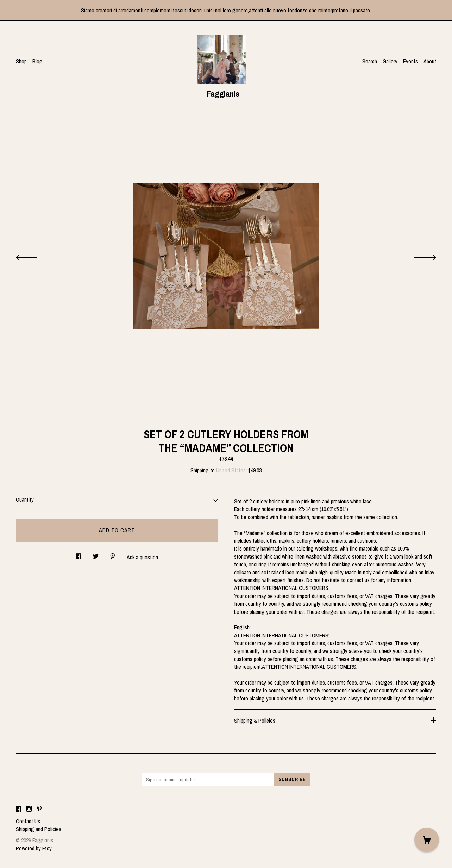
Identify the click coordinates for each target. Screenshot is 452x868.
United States (231, 470)
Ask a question (142, 557)
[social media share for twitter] (96, 555)
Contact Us (28, 821)
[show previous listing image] (33, 256)
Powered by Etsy (34, 848)
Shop (21, 61)
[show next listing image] (419, 256)
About (430, 61)
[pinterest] (39, 809)
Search (370, 61)
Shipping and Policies (39, 829)
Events (410, 61)
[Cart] (427, 840)
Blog (37, 61)
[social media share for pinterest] (113, 555)
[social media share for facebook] (79, 555)
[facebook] (19, 809)
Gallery (390, 61)
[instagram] (29, 809)
